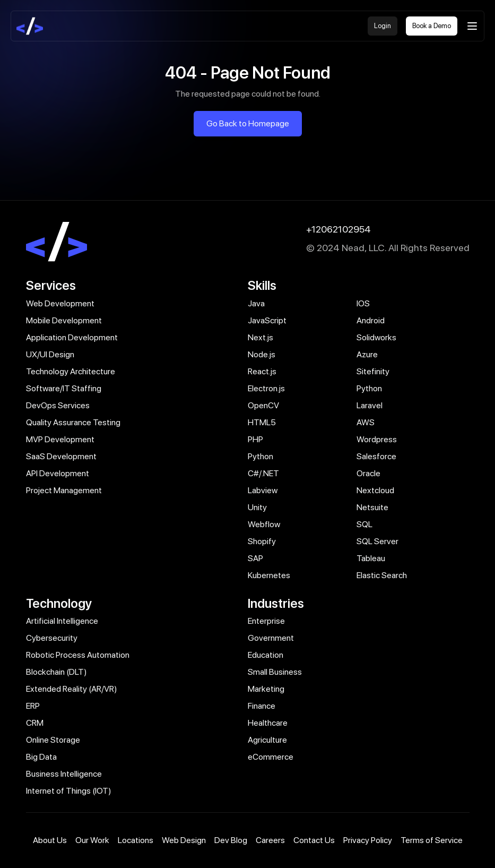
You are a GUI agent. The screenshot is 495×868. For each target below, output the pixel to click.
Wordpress (377, 439)
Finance (262, 706)
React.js (262, 371)
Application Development (72, 337)
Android (371, 320)
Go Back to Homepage (248, 123)
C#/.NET (263, 473)
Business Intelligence (64, 774)
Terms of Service (432, 840)
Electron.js (266, 388)
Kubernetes (269, 575)
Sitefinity (373, 371)
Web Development (60, 303)
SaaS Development (61, 456)
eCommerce (271, 757)
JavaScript (267, 320)
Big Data (41, 757)
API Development (58, 473)
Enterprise (266, 621)
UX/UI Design (50, 354)
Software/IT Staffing (64, 388)
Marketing (266, 689)
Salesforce (376, 456)
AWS (366, 422)
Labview (263, 490)
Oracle (368, 473)
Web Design (184, 840)
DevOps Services (58, 405)
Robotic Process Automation (78, 655)
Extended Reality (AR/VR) (72, 689)
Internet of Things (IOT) (69, 791)
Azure (367, 354)
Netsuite (372, 507)
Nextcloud (375, 490)
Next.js (260, 337)
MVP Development (60, 439)
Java (256, 303)
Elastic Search (382, 575)
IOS (363, 303)
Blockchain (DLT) (57, 672)
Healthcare (268, 723)
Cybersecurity (52, 638)
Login (383, 26)
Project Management (64, 490)
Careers (270, 840)
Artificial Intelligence (62, 621)
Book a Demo (432, 26)
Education (266, 655)
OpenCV (263, 405)
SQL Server (377, 541)
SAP (255, 558)
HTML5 (262, 422)
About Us (50, 840)
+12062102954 (338, 229)
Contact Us (314, 840)
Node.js (262, 354)
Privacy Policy (368, 840)
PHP (255, 439)
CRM (35, 723)
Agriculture (267, 740)
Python (369, 388)
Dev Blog (231, 840)
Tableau (371, 558)
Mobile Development (64, 320)
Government (271, 638)
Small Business (275, 672)
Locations (136, 840)
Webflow (264, 524)
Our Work (92, 840)
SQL (364, 524)
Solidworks (376, 337)
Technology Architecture (71, 371)
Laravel (370, 405)
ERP (33, 706)
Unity (257, 507)
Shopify (262, 541)
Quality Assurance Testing (73, 422)
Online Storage (53, 740)
